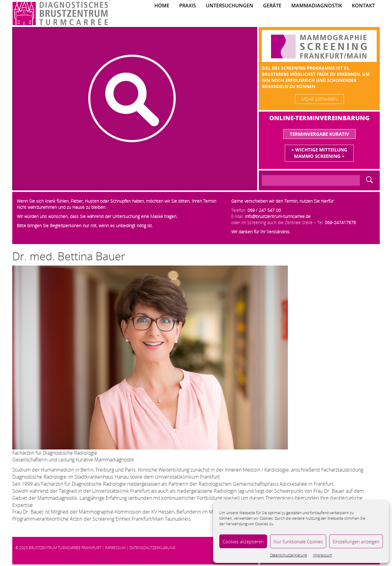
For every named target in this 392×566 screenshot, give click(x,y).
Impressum (323, 555)
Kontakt (363, 6)
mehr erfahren (319, 99)
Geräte (272, 6)
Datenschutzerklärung (288, 555)
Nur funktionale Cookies (298, 541)
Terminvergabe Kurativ (319, 134)
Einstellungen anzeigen (356, 541)
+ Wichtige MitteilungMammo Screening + (319, 153)
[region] (135, 109)
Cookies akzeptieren (243, 541)
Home (162, 6)
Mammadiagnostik (317, 6)
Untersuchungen (230, 6)
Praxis (188, 6)
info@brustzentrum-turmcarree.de (278, 216)
